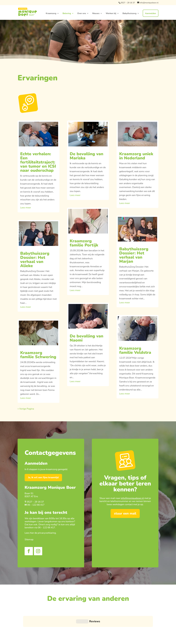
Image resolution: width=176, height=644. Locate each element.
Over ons (82, 14)
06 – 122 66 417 (36, 505)
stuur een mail (125, 513)
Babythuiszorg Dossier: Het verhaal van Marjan (134, 255)
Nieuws (96, 14)
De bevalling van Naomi (86, 338)
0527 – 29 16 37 (128, 3)
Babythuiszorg (129, 14)
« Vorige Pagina (26, 409)
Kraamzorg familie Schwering (38, 355)
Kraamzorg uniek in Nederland (136, 156)
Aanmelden (151, 13)
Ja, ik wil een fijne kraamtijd (43, 477)
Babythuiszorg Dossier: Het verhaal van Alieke (35, 260)
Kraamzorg (51, 14)
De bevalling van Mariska (86, 156)
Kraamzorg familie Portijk (84, 243)
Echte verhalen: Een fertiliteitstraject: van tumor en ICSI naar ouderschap (38, 162)
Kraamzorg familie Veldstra (135, 350)
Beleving (67, 14)
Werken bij (111, 14)
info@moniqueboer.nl (132, 498)
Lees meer (26, 208)
